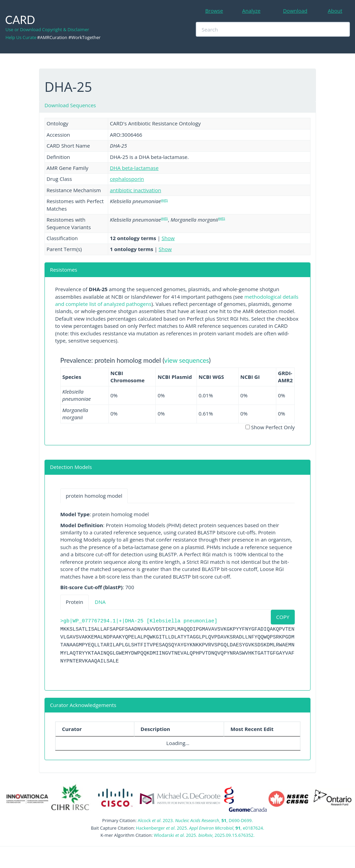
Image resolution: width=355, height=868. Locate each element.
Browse (214, 11)
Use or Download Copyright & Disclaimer (47, 29)
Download (295, 11)
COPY (283, 617)
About (335, 11)
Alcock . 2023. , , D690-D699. (195, 820)
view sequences (187, 360)
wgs (164, 200)
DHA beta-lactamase (134, 168)
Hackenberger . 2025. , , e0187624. (200, 828)
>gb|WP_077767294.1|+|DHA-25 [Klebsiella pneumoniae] (139, 621)
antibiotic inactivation (136, 190)
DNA (100, 602)
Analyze (251, 11)
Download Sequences (70, 105)
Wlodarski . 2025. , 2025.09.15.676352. (204, 835)
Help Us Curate (21, 37)
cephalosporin (127, 179)
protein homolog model (94, 496)
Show (168, 238)
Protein (74, 602)
